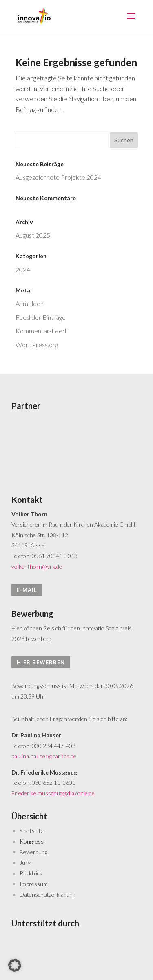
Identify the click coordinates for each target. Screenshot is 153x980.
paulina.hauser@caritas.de (44, 756)
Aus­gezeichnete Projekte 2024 (58, 177)
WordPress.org (37, 345)
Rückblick (31, 873)
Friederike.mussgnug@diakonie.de (53, 793)
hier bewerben (41, 662)
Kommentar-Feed (41, 331)
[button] (15, 965)
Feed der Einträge (41, 317)
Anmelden (30, 303)
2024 (23, 269)
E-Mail (27, 590)
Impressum (34, 884)
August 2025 (33, 235)
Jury (25, 863)
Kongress (32, 841)
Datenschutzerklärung (47, 894)
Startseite (32, 831)
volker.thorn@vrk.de (37, 566)
